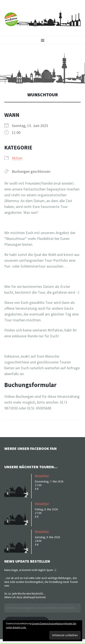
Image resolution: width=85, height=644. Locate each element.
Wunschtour (42, 476)
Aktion (17, 158)
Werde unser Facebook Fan (30, 448)
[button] (42, 68)
